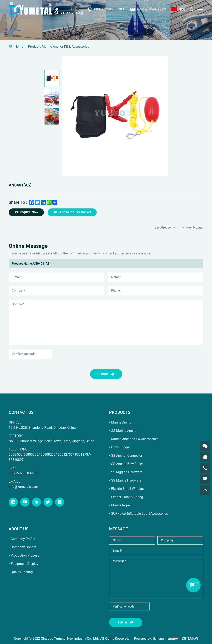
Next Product (195, 228)
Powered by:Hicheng (149, 639)
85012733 (65, 455)
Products (34, 47)
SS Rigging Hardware (127, 472)
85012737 (82, 455)
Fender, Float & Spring (127, 497)
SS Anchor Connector (127, 456)
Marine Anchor (122, 422)
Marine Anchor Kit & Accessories (135, 439)
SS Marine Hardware (126, 480)
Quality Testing (22, 572)
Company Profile (23, 539)
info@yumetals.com (152, 9)
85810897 (16, 460)
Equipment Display (25, 564)
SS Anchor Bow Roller (127, 464)
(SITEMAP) (190, 639)
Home (19, 47)
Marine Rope (120, 505)
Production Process (25, 555)
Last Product (163, 228)
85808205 (48, 455)
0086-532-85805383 (109, 9)
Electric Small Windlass (128, 489)
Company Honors (23, 547)
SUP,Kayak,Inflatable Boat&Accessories (140, 514)
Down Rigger (120, 447)
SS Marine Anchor (124, 431)
